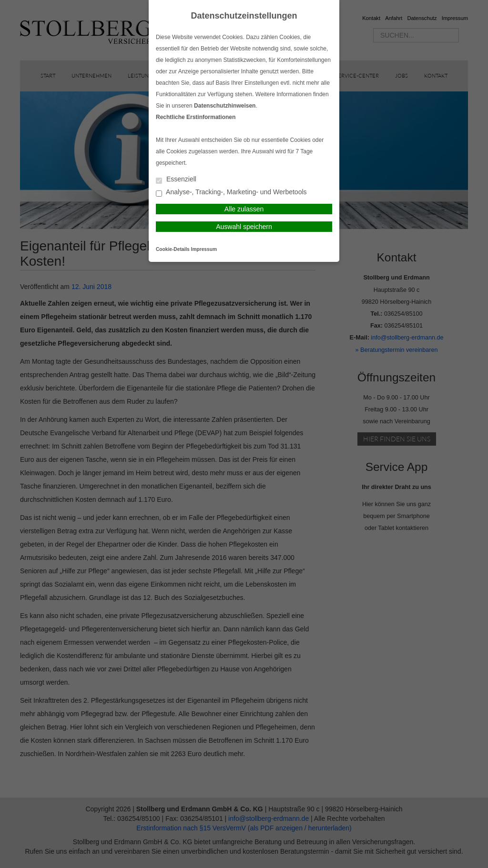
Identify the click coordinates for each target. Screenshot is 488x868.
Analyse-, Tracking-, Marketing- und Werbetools (231, 193)
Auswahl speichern (244, 227)
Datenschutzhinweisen (225, 106)
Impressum (204, 249)
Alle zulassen (244, 209)
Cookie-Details (173, 249)
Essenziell (176, 180)
